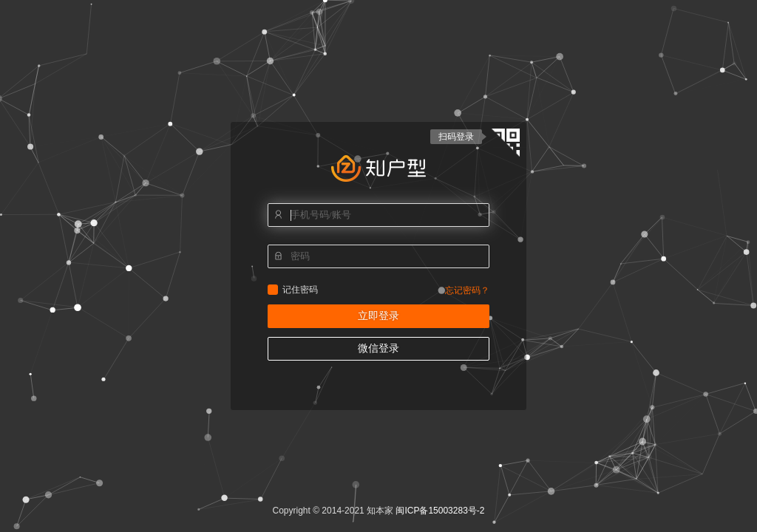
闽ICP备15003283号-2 (440, 511)
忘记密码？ (467, 290)
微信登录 (378, 348)
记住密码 (273, 290)
